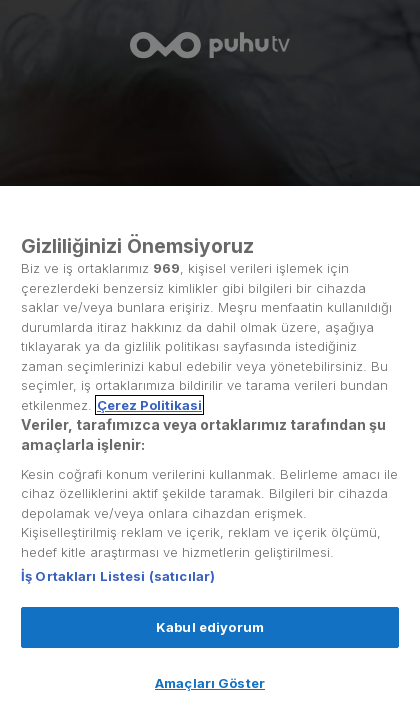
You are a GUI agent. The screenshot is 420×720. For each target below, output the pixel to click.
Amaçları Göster (210, 683)
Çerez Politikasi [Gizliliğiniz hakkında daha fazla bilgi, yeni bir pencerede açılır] (149, 405)
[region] (210, 453)
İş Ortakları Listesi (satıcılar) (118, 576)
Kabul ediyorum (210, 627)
